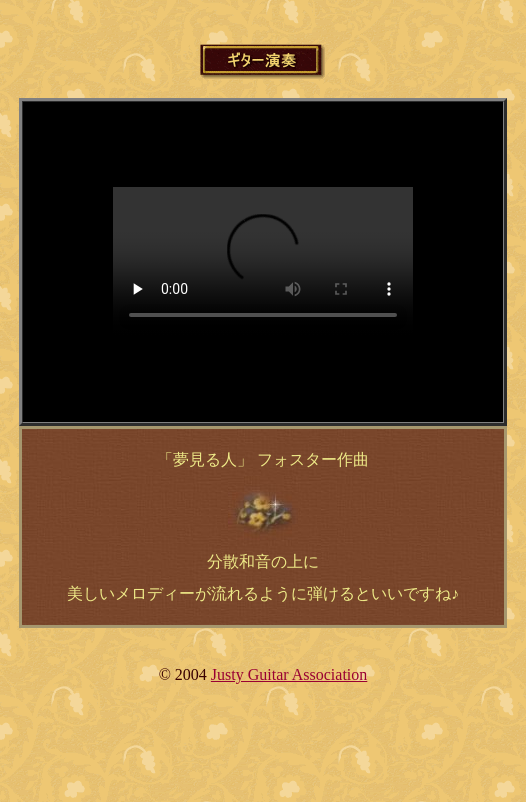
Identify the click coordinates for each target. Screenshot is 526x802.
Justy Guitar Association (289, 674)
